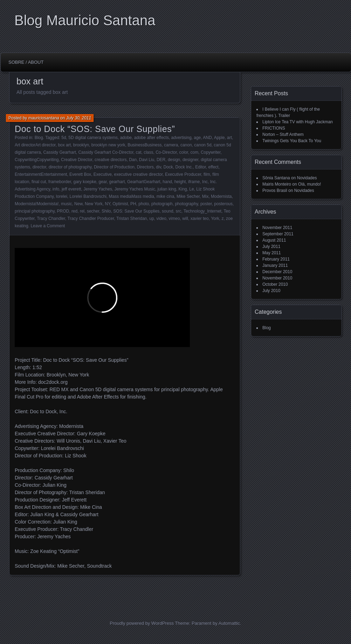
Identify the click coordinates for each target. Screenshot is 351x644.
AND (207, 138)
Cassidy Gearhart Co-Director (106, 152)
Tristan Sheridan (132, 219)
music (66, 204)
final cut (39, 182)
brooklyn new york (108, 145)
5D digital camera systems (93, 138)
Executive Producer (183, 174)
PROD (63, 211)
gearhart (117, 182)
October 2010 (275, 284)
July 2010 (271, 291)
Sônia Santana (276, 178)
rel (82, 211)
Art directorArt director (35, 145)
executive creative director (139, 174)
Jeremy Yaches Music (135, 189)
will (185, 219)
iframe (194, 182)
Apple (219, 138)
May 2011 (272, 253)
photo (144, 204)
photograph (162, 204)
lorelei (62, 196)
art (229, 138)
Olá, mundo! (309, 184)
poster (206, 204)
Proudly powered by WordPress (142, 623)
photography (186, 204)
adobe (126, 138)
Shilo (106, 211)
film (207, 174)
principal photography (35, 211)
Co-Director (166, 152)
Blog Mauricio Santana (85, 20)
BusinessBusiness (144, 145)
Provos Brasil (275, 191)
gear (103, 182)
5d (64, 138)
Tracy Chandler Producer (91, 219)
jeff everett (71, 189)
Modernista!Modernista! (37, 204)
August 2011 (274, 240)
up (152, 219)
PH (133, 204)
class (148, 152)
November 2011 (277, 228)
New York (94, 204)
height (180, 182)
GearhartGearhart (144, 182)
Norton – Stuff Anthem (283, 134)
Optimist (120, 204)
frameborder (60, 182)
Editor (201, 167)
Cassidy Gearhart (59, 152)
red (74, 211)
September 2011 (278, 234)
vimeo (174, 219)
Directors (145, 167)
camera (171, 145)
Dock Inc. (184, 167)
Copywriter (211, 152)
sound (168, 211)
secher (93, 211)
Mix (205, 196)
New (78, 204)
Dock (168, 167)
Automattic (229, 623)
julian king (167, 189)
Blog (39, 138)
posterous (223, 204)
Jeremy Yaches (98, 189)
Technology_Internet (202, 211)
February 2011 (276, 259)
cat (138, 152)
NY (107, 204)
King (183, 189)
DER (161, 160)
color (184, 152)
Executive (103, 174)
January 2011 (275, 265)
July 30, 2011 (79, 118)
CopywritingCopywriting (37, 160)
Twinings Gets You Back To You (292, 141)
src (178, 211)
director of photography (70, 167)
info (56, 189)
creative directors (111, 160)
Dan (133, 160)
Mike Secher (188, 196)
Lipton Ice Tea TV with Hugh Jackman (298, 122)
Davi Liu (147, 160)
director (39, 167)
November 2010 (277, 278)
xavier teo (200, 219)
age (197, 138)
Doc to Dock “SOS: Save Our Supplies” (95, 129)
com (195, 152)
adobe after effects (152, 138)
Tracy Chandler (51, 219)
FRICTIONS (274, 128)
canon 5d (203, 145)
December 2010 (277, 272)
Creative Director (77, 160)
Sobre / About (26, 62)
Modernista (221, 196)
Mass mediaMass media (132, 196)
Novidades (307, 178)
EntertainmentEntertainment (41, 174)
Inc (205, 182)
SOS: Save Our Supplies (136, 211)
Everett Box (80, 174)
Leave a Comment (48, 226)
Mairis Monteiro (277, 184)
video (161, 219)
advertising (181, 138)
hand (167, 182)
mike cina (166, 196)
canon (186, 145)
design (174, 160)
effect (214, 167)
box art (64, 145)
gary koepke (85, 182)
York (215, 219)
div (158, 167)
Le (191, 189)
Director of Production (114, 167)
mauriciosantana (44, 118)
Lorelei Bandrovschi (88, 196)
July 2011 (271, 247)
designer (190, 160)
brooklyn (81, 145)
